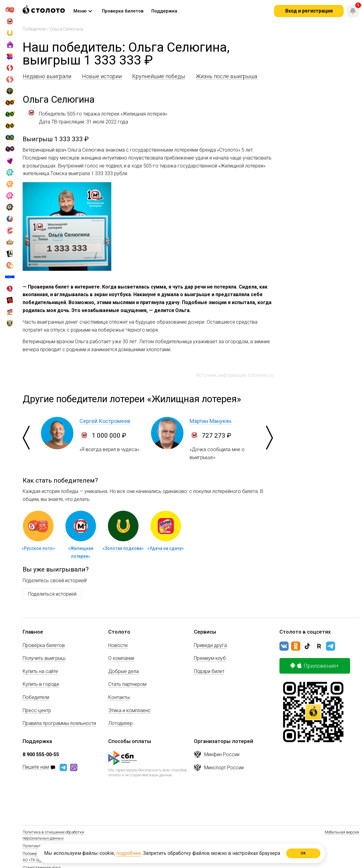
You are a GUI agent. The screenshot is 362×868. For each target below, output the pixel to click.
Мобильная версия (342, 832)
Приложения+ (315, 666)
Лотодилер (120, 723)
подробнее (129, 853)
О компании (121, 658)
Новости (118, 645)
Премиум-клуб (210, 658)
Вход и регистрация (309, 11)
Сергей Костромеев (105, 421)
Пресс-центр (37, 710)
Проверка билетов (44, 645)
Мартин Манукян (211, 421)
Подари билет (209, 671)
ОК (303, 853)
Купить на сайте (40, 671)
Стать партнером (127, 684)
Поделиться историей (52, 594)
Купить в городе (41, 684)
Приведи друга (210, 645)
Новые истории (102, 76)
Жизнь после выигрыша (226, 76)
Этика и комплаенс (129, 710)
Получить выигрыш (44, 658)
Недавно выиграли (47, 76)
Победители (34, 29)
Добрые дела (124, 671)
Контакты (119, 697)
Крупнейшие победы (159, 76)
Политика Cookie (38, 846)
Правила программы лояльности (59, 723)
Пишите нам (36, 767)
